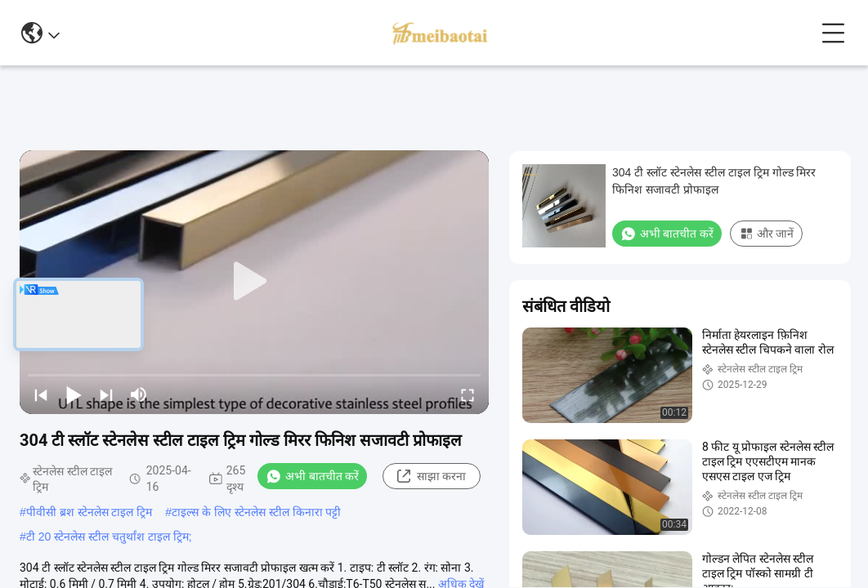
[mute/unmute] (139, 394)
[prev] (41, 394)
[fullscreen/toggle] (468, 394)
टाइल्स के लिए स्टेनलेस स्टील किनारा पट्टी (256, 512)
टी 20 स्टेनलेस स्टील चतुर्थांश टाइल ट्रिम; (109, 537)
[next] (106, 394)
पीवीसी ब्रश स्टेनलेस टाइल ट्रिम (89, 512)
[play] (254, 282)
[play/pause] (74, 394)
